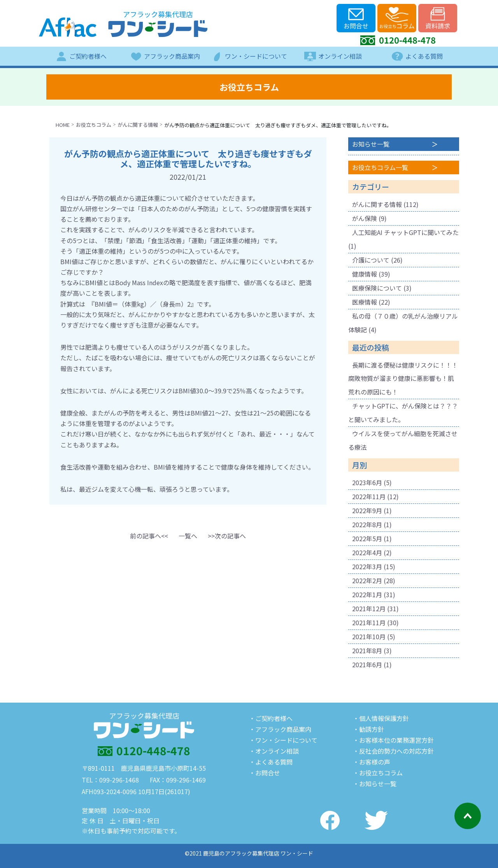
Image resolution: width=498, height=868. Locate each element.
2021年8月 (367, 651)
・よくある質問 (271, 762)
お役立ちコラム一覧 (380, 167)
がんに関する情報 (138, 125)
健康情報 (365, 274)
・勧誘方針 (368, 729)
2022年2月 (367, 580)
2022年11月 (369, 496)
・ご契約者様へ (271, 718)
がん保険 (365, 218)
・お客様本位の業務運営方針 (393, 740)
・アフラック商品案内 (280, 729)
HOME (63, 125)
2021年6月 (367, 665)
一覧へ (188, 536)
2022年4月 (367, 552)
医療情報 (365, 302)
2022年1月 (367, 594)
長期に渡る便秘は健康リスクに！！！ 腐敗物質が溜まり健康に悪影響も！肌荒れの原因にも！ (406, 379)
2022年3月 (367, 566)
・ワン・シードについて (283, 740)
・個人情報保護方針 (381, 718)
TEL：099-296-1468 (110, 780)
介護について (371, 260)
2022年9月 (367, 510)
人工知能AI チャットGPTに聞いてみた (405, 232)
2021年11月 (369, 623)
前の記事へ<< (149, 536)
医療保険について (377, 288)
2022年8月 (367, 524)
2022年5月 (367, 538)
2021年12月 (369, 608)
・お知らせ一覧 (375, 784)
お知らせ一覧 (371, 144)
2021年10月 (369, 637)
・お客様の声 (372, 762)
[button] (149, 536)
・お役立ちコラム (378, 773)
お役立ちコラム (94, 125)
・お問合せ (265, 773)
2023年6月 (367, 482)
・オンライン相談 (274, 751)
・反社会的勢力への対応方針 (393, 751)
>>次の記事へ (227, 536)
